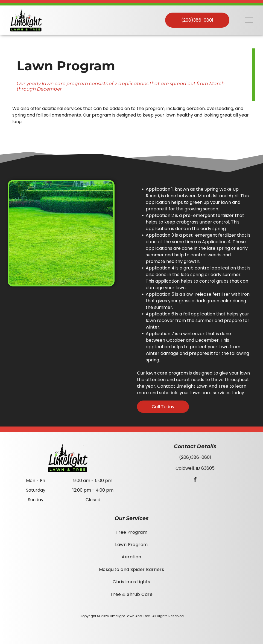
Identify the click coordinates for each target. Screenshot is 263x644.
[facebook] (195, 480)
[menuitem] (131, 532)
